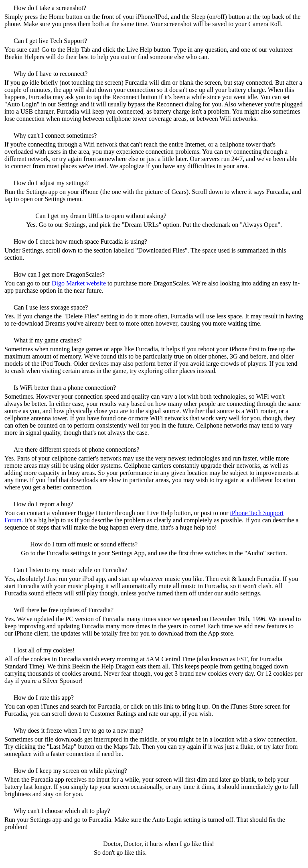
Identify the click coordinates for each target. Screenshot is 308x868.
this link (163, 706)
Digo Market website (79, 283)
